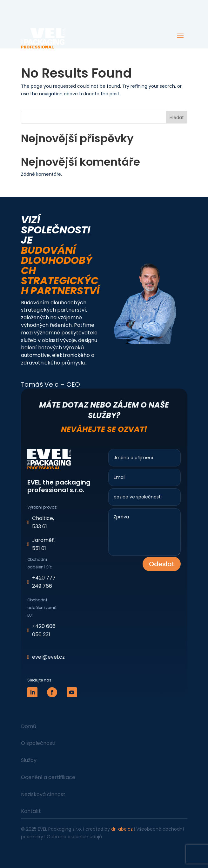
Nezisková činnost (43, 794)
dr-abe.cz (122, 829)
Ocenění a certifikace (48, 777)
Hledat (177, 117)
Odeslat (162, 564)
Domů (29, 726)
